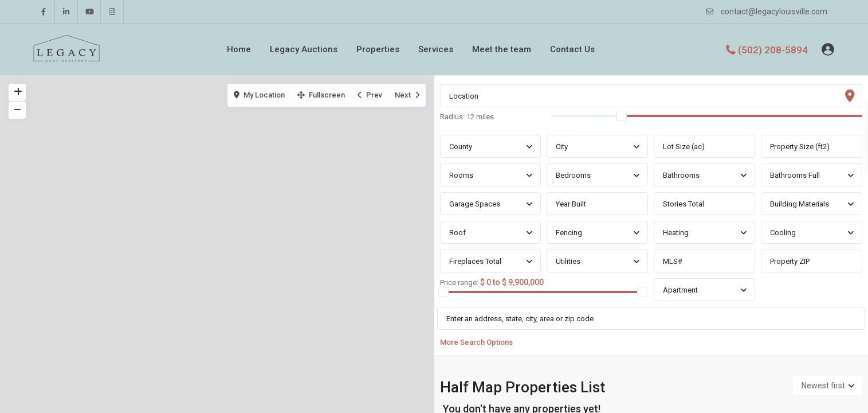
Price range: (459, 283)
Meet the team (502, 49)
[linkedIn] (66, 11)
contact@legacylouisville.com (774, 11)
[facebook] (44, 11)
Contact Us (572, 49)
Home (239, 49)
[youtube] (89, 11)
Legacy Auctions (304, 49)
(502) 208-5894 (773, 49)
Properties (378, 49)
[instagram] (112, 11)
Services (436, 49)
